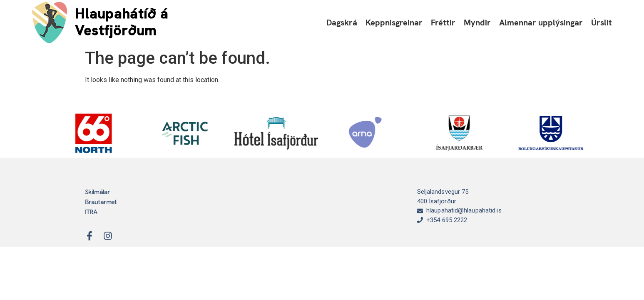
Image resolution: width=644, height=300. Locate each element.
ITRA (91, 212)
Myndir (477, 22)
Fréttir (443, 22)
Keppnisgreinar (394, 22)
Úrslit (602, 22)
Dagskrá (342, 22)
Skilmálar (98, 192)
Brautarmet (101, 202)
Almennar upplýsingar (541, 22)
